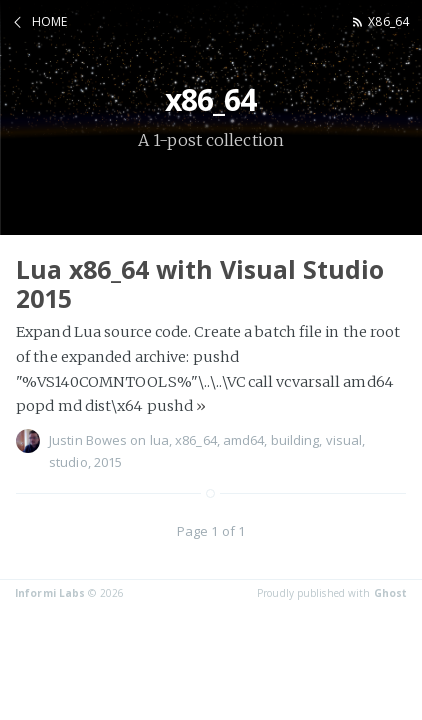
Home (49, 21)
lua (159, 440)
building (295, 440)
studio (68, 462)
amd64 (244, 440)
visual (344, 440)
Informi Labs (50, 593)
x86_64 (388, 21)
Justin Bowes (88, 440)
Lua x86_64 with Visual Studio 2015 (200, 283)
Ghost (391, 593)
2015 (108, 462)
